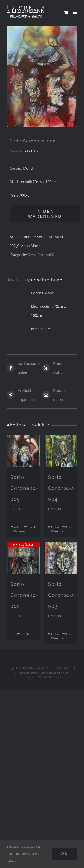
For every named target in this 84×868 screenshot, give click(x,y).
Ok (65, 854)
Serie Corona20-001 (24, 595)
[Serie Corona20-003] (61, 558)
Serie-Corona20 (41, 255)
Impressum (28, 677)
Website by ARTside (51, 677)
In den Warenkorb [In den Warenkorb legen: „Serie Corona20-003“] (56, 636)
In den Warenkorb (45, 214)
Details (32, 527)
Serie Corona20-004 (62, 488)
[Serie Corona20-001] (23, 558)
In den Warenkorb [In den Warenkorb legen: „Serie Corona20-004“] (56, 529)
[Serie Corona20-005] (23, 451)
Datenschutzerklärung (55, 673)
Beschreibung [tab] (16, 279)
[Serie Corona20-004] (61, 451)
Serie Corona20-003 (62, 595)
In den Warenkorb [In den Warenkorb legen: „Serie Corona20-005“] (18, 529)
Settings (13, 861)
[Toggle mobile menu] (75, 12)
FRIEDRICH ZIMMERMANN (55, 668)
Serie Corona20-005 (24, 488)
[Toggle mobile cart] (66, 12)
